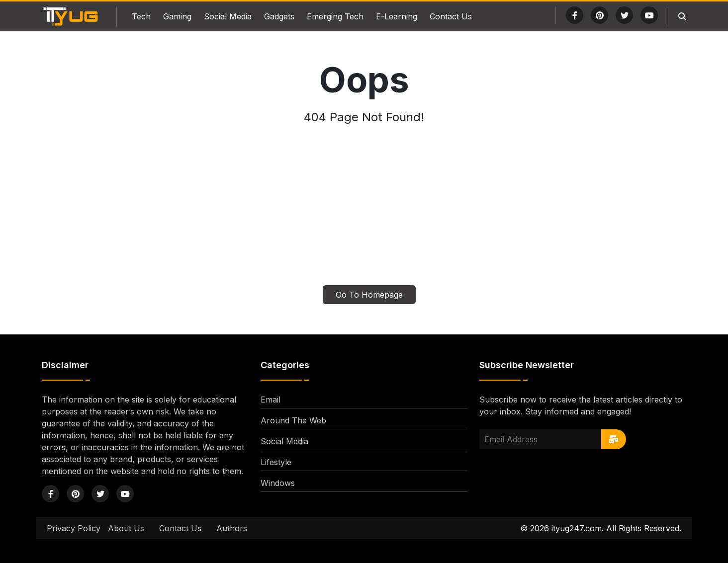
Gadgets (279, 16)
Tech (141, 16)
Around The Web (293, 420)
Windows (278, 483)
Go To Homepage (369, 295)
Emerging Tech (335, 16)
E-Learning (397, 16)
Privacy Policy (74, 528)
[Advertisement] (364, 211)
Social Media (228, 16)
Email (271, 400)
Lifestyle (276, 462)
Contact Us (451, 16)
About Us (126, 528)
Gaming (177, 16)
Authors (232, 528)
